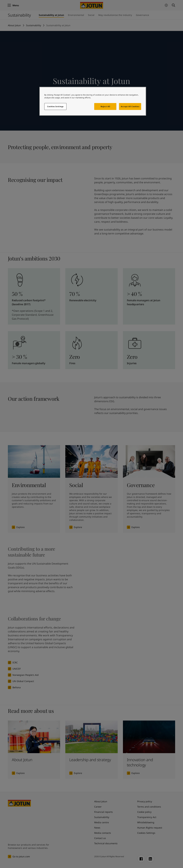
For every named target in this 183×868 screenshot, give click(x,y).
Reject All (105, 106)
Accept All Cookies (130, 106)
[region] (93, 101)
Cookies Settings (55, 106)
